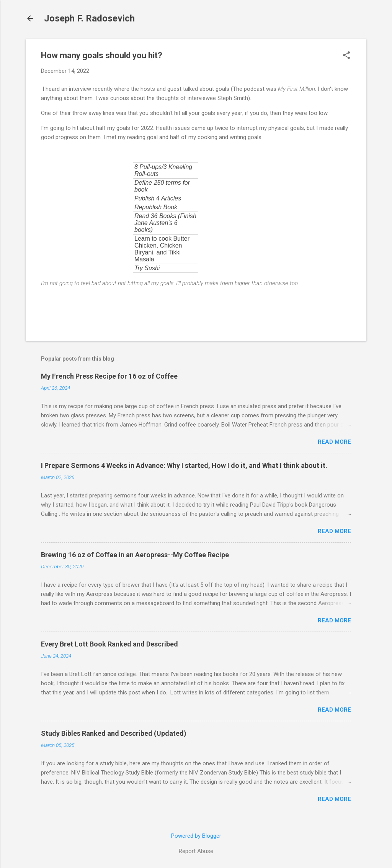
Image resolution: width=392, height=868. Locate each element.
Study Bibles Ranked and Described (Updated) (114, 733)
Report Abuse (196, 851)
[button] (346, 56)
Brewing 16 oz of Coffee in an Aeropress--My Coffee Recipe (135, 555)
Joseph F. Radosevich (89, 18)
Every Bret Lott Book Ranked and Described (109, 644)
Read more (334, 442)
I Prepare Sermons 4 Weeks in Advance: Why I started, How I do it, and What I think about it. (184, 465)
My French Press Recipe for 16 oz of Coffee (109, 376)
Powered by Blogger (196, 836)
